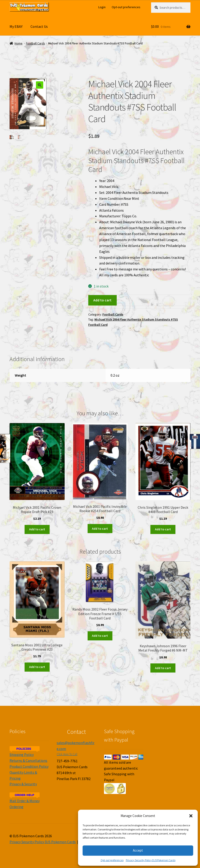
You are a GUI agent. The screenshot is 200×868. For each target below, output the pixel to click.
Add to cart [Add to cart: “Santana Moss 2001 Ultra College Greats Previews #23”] (37, 667)
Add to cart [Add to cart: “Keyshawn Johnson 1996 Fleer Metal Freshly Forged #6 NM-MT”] (163, 668)
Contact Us (39, 26)
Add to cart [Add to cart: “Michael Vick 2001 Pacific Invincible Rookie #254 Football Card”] (100, 529)
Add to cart (102, 300)
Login (102, 7)
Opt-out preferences (112, 860)
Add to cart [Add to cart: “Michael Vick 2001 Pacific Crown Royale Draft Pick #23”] (37, 529)
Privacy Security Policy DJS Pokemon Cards (151, 860)
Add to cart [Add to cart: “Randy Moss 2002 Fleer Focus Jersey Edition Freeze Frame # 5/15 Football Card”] (100, 636)
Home (19, 43)
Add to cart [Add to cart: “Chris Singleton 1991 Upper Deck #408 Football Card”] (163, 529)
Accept (138, 850)
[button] (191, 816)
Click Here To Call (67, 754)
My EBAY (16, 26)
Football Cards (35, 43)
